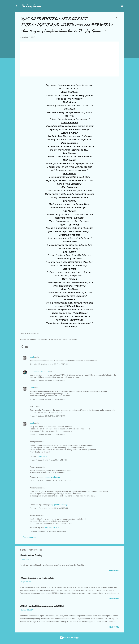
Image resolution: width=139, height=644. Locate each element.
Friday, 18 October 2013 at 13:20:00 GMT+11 (48, 416)
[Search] (122, 7)
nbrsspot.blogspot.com (39, 371)
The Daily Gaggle (31, 6)
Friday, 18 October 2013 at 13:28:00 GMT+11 (48, 435)
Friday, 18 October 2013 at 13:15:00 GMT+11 (48, 399)
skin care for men (52, 528)
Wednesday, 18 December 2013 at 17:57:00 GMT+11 (51, 481)
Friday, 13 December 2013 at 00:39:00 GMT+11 (48, 460)
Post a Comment (30, 537)
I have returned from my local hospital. (37, 578)
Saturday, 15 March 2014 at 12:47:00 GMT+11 (48, 531)
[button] (117, 18)
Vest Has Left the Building (31, 555)
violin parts (43, 456)
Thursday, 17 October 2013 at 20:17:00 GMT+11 (49, 364)
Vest (32, 357)
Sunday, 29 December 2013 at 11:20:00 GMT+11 (49, 508)
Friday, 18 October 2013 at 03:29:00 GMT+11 (48, 381)
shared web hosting (52, 477)
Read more (114, 570)
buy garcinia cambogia (59, 505)
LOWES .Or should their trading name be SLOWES (42, 606)
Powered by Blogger (70, 638)
